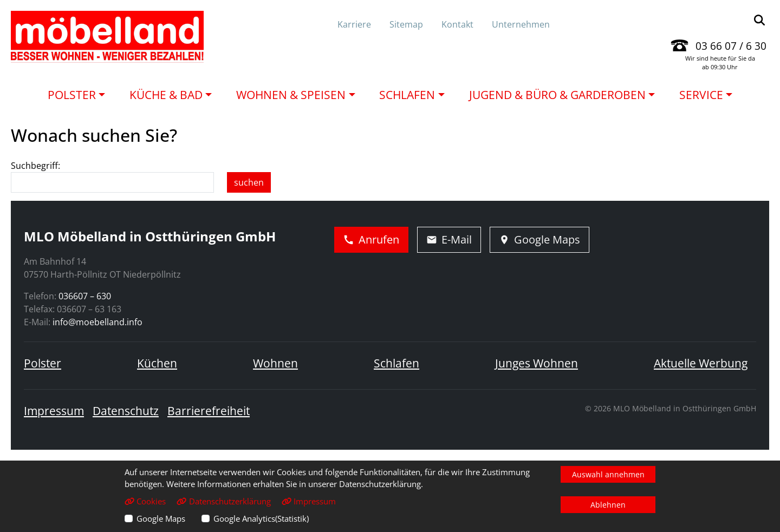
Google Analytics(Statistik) (261, 518)
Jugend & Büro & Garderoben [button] (557, 95)
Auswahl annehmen (608, 474)
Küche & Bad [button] (166, 95)
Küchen (157, 363)
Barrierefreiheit (209, 411)
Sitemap (406, 24)
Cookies (145, 501)
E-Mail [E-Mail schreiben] (449, 239)
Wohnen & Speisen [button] (291, 95)
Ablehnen (608, 505)
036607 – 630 (85, 296)
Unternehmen (521, 24)
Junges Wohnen (537, 363)
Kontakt (457, 24)
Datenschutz (126, 411)
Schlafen (396, 363)
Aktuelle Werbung (701, 363)
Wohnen (275, 363)
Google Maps (161, 518)
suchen (249, 182)
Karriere (354, 24)
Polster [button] (72, 95)
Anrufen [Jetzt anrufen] (371, 239)
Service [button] (701, 95)
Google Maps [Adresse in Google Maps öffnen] (539, 239)
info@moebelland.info (97, 322)
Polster (43, 363)
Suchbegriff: (35, 166)
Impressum (54, 411)
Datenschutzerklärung (223, 501)
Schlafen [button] (407, 95)
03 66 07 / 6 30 (731, 46)
